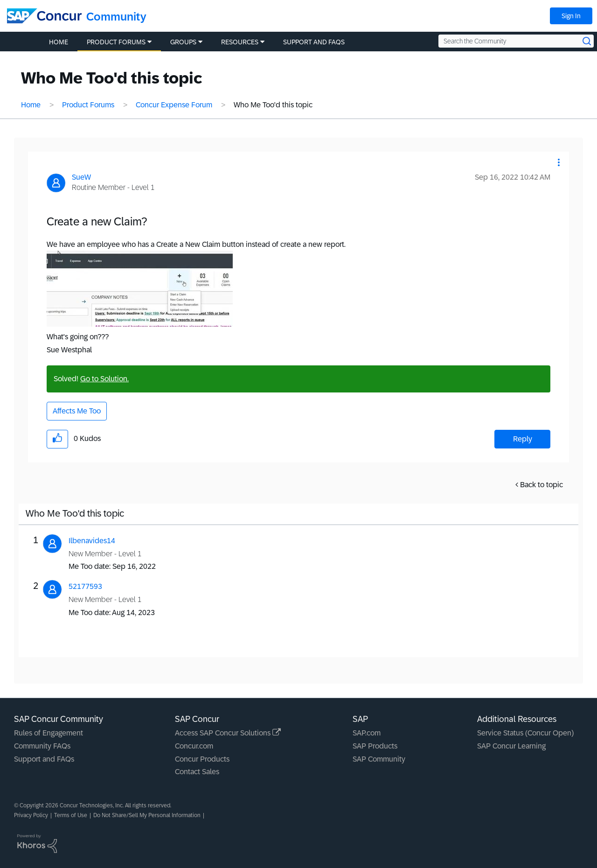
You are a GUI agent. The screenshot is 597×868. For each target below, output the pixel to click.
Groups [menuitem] (183, 42)
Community (116, 17)
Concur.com (194, 746)
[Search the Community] (516, 41)
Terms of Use (71, 815)
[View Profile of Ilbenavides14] (92, 541)
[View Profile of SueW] (81, 177)
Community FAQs (42, 746)
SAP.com (367, 733)
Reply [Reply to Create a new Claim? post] (523, 439)
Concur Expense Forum (174, 105)
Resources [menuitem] (240, 42)
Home (31, 105)
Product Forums (88, 105)
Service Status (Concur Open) (525, 733)
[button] (559, 162)
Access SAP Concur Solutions (228, 733)
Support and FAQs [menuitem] (314, 42)
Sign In (571, 16)
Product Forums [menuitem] (116, 42)
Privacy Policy (31, 815)
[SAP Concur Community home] (44, 16)
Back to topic (541, 485)
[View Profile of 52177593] (85, 586)
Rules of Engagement (49, 733)
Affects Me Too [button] (77, 411)
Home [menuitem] (59, 42)
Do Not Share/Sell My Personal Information (147, 815)
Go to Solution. (104, 379)
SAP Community (379, 759)
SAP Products (375, 746)
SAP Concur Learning (511, 746)
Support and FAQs (44, 759)
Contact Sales (197, 772)
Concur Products (202, 759)
